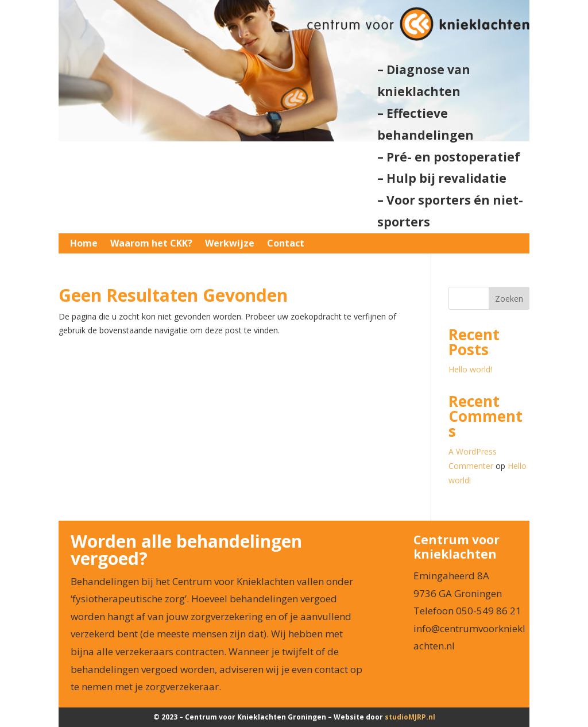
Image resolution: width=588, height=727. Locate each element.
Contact (286, 244)
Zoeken (509, 299)
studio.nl (410, 717)
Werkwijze (230, 244)
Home (84, 244)
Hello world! (470, 369)
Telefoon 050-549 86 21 (467, 611)
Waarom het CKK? (151, 244)
